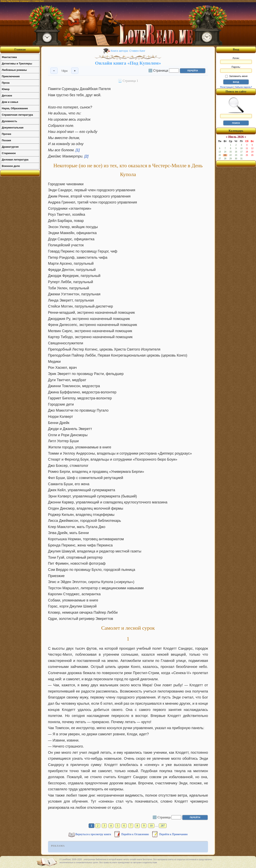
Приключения (11, 76)
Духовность (9, 121)
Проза (6, 83)
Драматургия (10, 147)
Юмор (6, 89)
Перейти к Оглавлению (135, 834)
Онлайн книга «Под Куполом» (128, 63)
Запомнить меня (236, 76)
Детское (7, 96)
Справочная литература (17, 115)
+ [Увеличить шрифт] (75, 71)
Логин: (236, 60)
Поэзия (6, 140)
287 (163, 826)
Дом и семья (10, 102)
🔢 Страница (158, 70)
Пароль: (236, 69)
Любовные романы (14, 70)
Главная (20, 49)
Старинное (9, 153)
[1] (78, 150)
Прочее (6, 134)
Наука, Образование (15, 108)
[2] (86, 156)
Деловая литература (15, 160)
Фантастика (9, 57)
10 (151, 826)
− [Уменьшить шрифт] (54, 71)
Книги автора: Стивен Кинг (128, 51)
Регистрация (226, 87)
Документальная (13, 128)
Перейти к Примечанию (173, 834)
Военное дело (11, 166)
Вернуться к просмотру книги (94, 834)
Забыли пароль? (243, 87)
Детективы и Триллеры (17, 64)
